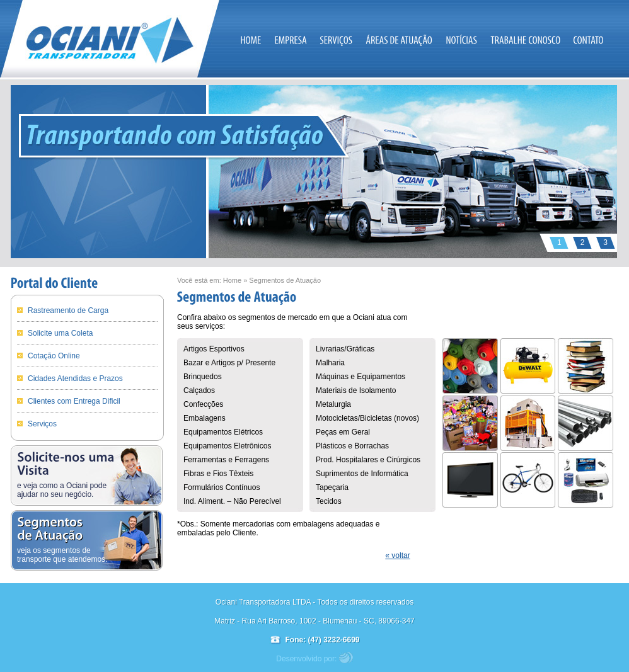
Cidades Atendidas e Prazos (75, 379)
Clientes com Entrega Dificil (74, 401)
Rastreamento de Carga (68, 310)
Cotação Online (54, 356)
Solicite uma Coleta (60, 333)
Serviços (42, 424)
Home (232, 280)
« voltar (397, 555)
